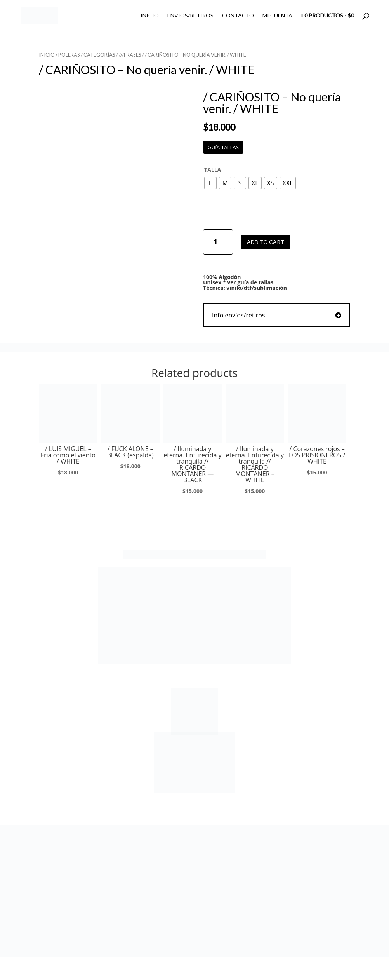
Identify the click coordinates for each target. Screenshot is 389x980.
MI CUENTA (277, 16)
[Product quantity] (218, 242)
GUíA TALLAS (223, 147)
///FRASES (130, 55)
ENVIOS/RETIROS (190, 16)
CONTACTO (238, 16)
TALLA (213, 170)
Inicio (47, 55)
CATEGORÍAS (99, 55)
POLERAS (69, 55)
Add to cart (266, 242)
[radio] (210, 183)
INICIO (150, 16)
